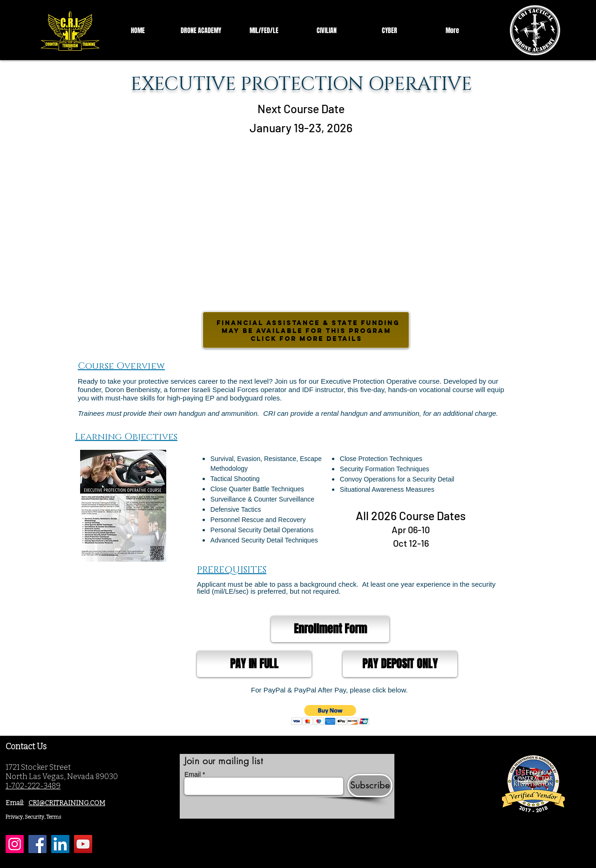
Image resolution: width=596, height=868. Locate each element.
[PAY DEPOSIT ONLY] (400, 664)
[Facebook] (37, 844)
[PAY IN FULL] (254, 664)
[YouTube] (83, 844)
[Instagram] (15, 844)
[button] (330, 715)
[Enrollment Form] (330, 629)
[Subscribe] (370, 786)
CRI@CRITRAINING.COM (67, 803)
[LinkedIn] (60, 844)
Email (193, 774)
